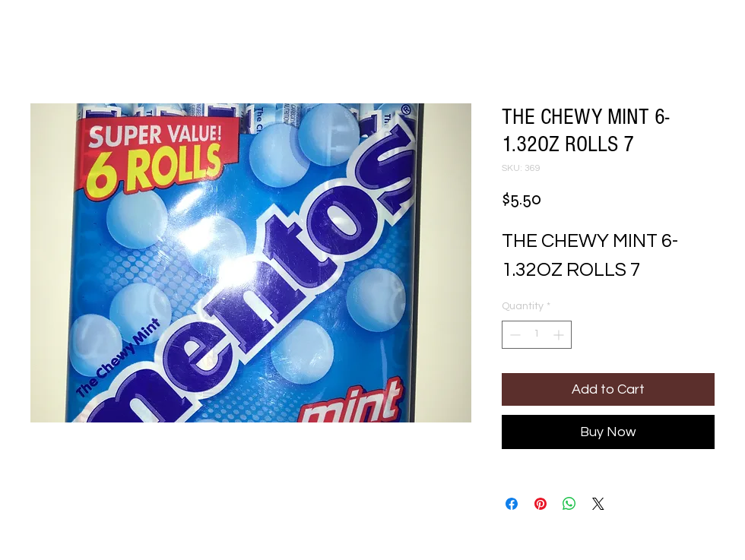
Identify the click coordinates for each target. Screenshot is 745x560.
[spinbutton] (537, 335)
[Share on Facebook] (512, 504)
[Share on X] (598, 504)
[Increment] (560, 335)
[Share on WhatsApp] (569, 504)
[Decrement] (514, 335)
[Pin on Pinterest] (541, 504)
